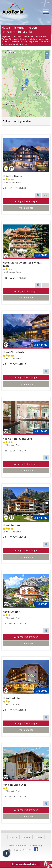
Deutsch (26, 837)
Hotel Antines (11, 525)
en (48, 3)
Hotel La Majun (12, 176)
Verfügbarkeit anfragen (26, 201)
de (42, 3)
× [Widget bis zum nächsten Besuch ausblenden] (9, 851)
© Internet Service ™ (22, 850)
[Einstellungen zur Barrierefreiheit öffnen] (6, 854)
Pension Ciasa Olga (15, 785)
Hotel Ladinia (11, 698)
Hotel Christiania (14, 352)
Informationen (26, 208)
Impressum (35, 845)
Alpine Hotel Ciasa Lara (17, 439)
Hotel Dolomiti (12, 612)
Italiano (14, 837)
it (36, 3)
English (39, 837)
